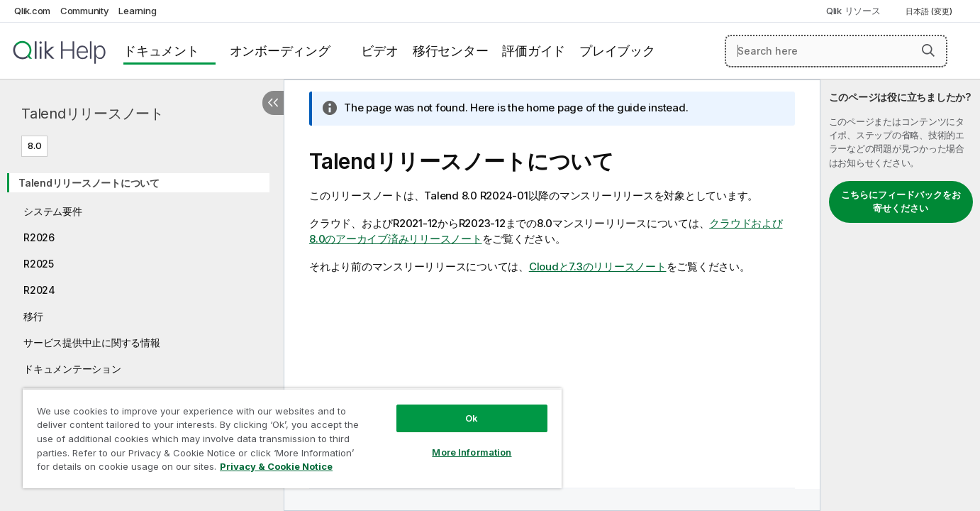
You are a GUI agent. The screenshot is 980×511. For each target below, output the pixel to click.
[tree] (142, 284)
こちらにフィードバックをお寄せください (901, 202)
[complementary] (900, 295)
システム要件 (53, 211)
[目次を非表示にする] (273, 103)
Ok (472, 418)
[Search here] (836, 51)
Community (85, 11)
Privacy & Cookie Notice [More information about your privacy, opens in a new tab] (276, 466)
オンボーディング (280, 51)
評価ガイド (534, 51)
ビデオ (380, 51)
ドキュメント (161, 51)
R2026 (39, 237)
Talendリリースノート (93, 114)
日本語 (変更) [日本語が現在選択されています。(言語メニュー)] (930, 11)
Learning (137, 11)
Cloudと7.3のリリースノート (598, 267)
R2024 (39, 290)
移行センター (451, 51)
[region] (292, 438)
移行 (33, 316)
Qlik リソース (853, 11)
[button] (928, 50)
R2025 (39, 264)
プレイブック (617, 51)
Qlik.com (32, 11)
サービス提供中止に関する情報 (92, 342)
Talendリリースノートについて (89, 183)
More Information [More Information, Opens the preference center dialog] (472, 452)
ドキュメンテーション (72, 369)
